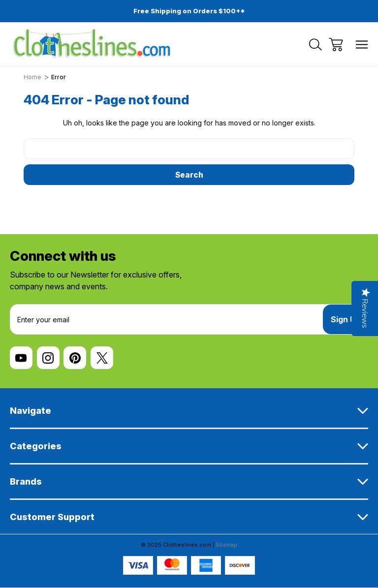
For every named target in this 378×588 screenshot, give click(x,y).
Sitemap (226, 545)
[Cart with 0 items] (336, 45)
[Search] (315, 45)
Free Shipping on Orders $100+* (189, 11)
